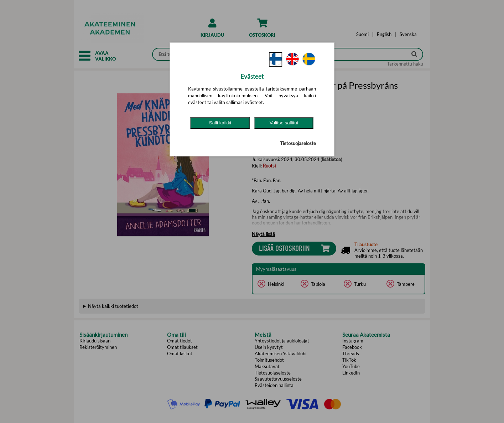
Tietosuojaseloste (298, 143)
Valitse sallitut (284, 123)
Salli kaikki (220, 123)
